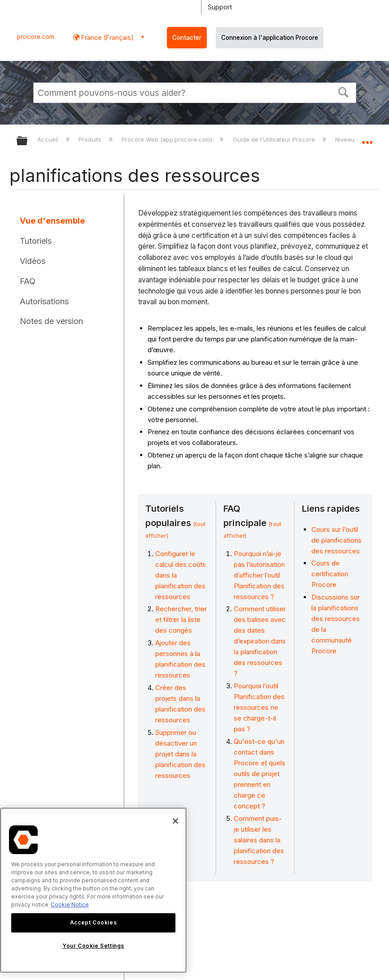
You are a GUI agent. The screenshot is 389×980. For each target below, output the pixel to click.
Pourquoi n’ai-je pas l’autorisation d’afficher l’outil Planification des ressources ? (259, 575)
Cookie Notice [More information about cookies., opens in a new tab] (70, 904)
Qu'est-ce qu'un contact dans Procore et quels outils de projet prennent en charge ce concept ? (260, 774)
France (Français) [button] (107, 37)
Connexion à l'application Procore (270, 38)
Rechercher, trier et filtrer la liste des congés (181, 620)
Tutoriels (36, 241)
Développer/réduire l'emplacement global (367, 138)
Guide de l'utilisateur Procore (275, 139)
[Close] (175, 821)
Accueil (49, 139)
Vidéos (33, 261)
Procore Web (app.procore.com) (168, 139)
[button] (343, 91)
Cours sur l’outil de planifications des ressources (337, 540)
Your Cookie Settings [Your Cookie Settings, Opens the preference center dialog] (93, 946)
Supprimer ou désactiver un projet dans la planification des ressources (180, 754)
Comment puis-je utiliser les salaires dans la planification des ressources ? (259, 840)
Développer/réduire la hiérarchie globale (28, 141)
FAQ (28, 281)
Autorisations (44, 301)
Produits (91, 139)
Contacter (187, 38)
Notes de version (51, 321)
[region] (93, 890)
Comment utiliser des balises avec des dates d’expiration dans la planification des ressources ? (260, 641)
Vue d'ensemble (52, 221)
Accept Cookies (93, 922)
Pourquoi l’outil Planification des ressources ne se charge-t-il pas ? (259, 707)
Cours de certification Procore (330, 574)
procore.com (36, 37)
